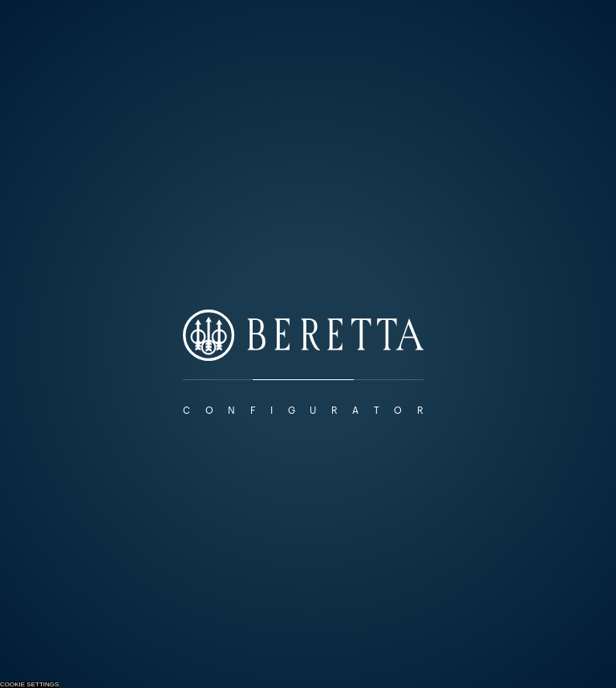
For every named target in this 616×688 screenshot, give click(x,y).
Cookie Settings (29, 685)
